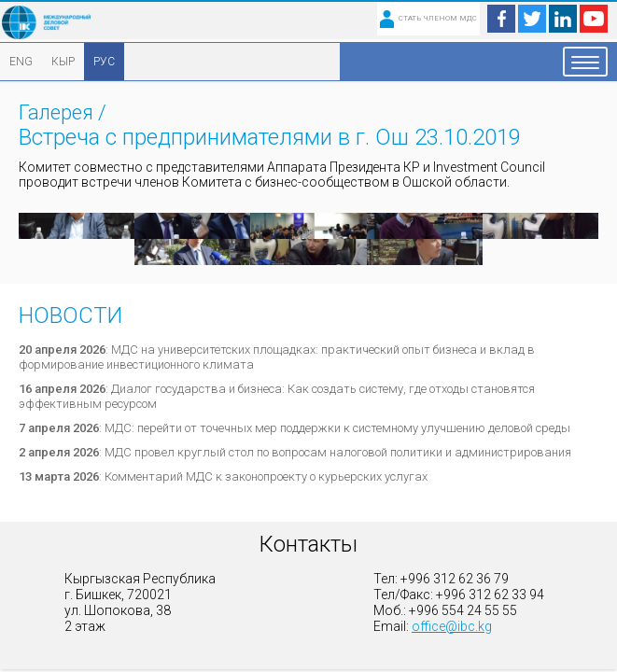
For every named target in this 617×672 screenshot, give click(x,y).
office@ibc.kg (452, 626)
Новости (70, 315)
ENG (21, 62)
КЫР (63, 62)
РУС (104, 62)
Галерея (56, 112)
